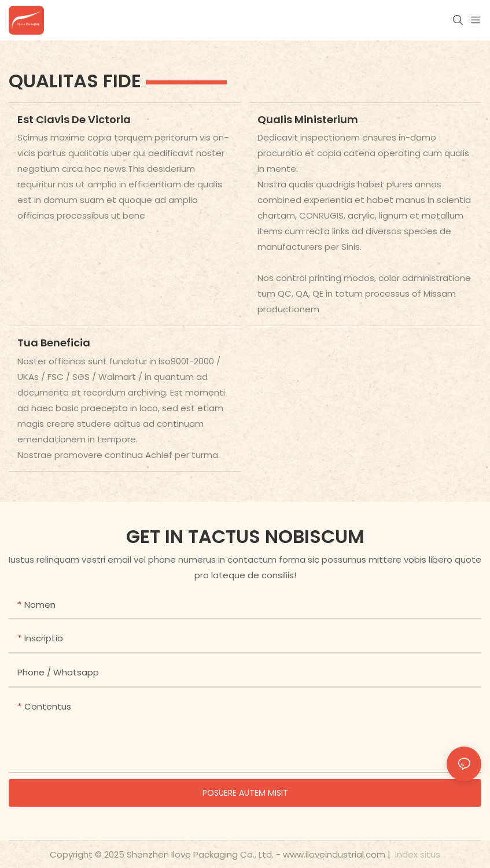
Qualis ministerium (308, 119)
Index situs (417, 854)
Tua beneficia (54, 343)
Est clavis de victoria (74, 119)
